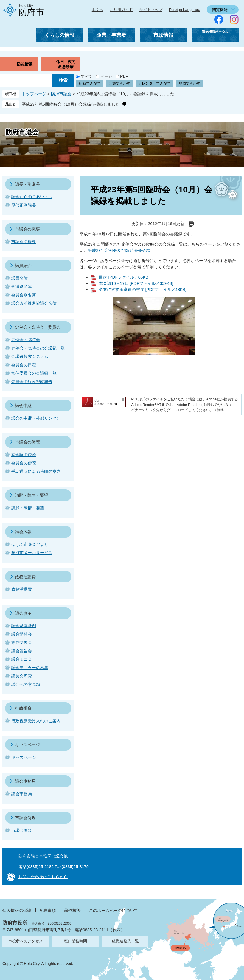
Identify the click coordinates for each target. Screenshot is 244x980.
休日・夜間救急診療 (66, 64)
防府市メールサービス (32, 553)
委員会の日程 (24, 365)
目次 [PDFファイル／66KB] (124, 277)
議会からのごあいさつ (32, 197)
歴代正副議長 (24, 205)
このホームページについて (114, 910)
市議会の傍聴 (27, 442)
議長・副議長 (27, 184)
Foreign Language (184, 10)
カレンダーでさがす (154, 83)
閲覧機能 (220, 10)
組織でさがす (90, 83)
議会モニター (24, 659)
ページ (106, 76)
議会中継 (23, 405)
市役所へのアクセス (26, 941)
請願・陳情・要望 (32, 495)
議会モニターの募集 (30, 668)
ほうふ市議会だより (30, 544)
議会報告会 (22, 651)
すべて (86, 76)
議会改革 (23, 613)
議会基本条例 (24, 626)
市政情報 (163, 35)
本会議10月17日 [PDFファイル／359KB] (136, 283)
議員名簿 (19, 278)
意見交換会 (22, 642)
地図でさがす (189, 83)
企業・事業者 (111, 35)
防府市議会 (61, 94)
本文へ (97, 10)
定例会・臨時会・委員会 (38, 327)
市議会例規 (25, 818)
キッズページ (27, 745)
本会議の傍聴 (24, 455)
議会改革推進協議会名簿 (34, 303)
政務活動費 (25, 577)
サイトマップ (151, 10)
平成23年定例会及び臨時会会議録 (119, 250)
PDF (124, 76)
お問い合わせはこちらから (43, 877)
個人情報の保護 (17, 910)
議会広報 (23, 532)
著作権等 (72, 910)
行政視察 (23, 708)
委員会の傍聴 (24, 463)
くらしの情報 (60, 35)
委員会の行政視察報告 (32, 382)
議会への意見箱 (26, 684)
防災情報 (25, 64)
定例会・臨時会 (26, 340)
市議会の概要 (27, 229)
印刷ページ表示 (191, 224)
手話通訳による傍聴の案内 (36, 471)
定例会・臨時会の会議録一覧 (38, 348)
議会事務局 (25, 781)
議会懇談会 (22, 634)
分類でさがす (119, 83)
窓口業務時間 (75, 941)
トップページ (34, 94)
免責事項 (48, 910)
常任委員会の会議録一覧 (34, 373)
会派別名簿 (22, 286)
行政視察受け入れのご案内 (36, 721)
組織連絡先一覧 (125, 941)
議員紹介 (23, 266)
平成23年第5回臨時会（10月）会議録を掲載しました (71, 104)
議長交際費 (22, 676)
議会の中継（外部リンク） (36, 418)
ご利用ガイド (121, 10)
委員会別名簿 (24, 295)
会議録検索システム (30, 356)
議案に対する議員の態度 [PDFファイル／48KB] (143, 289)
